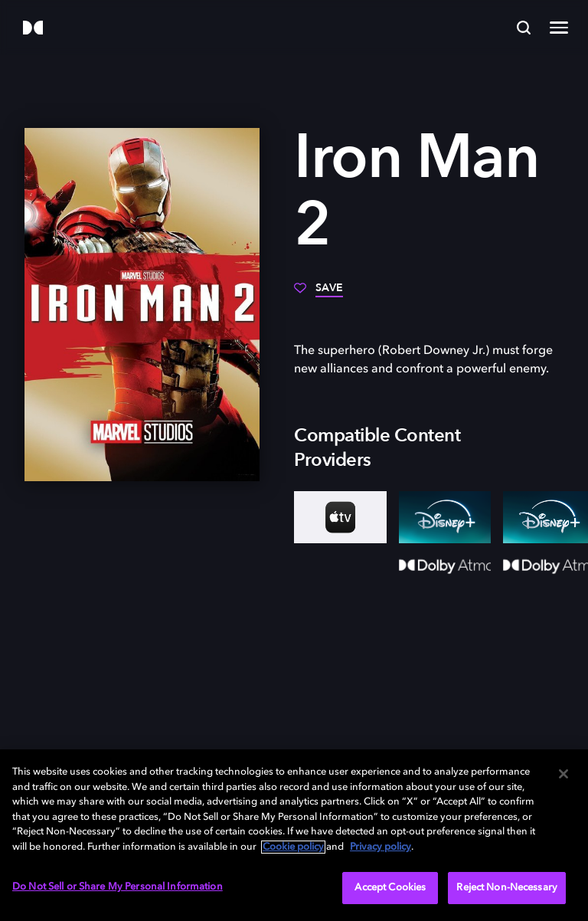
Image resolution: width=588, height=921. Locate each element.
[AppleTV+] (340, 517)
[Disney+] (445, 517)
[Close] (563, 774)
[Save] (318, 293)
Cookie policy (293, 847)
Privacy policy (381, 847)
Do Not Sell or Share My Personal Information (118, 887)
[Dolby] (33, 29)
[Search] (524, 28)
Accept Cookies (390, 888)
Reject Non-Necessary (507, 888)
